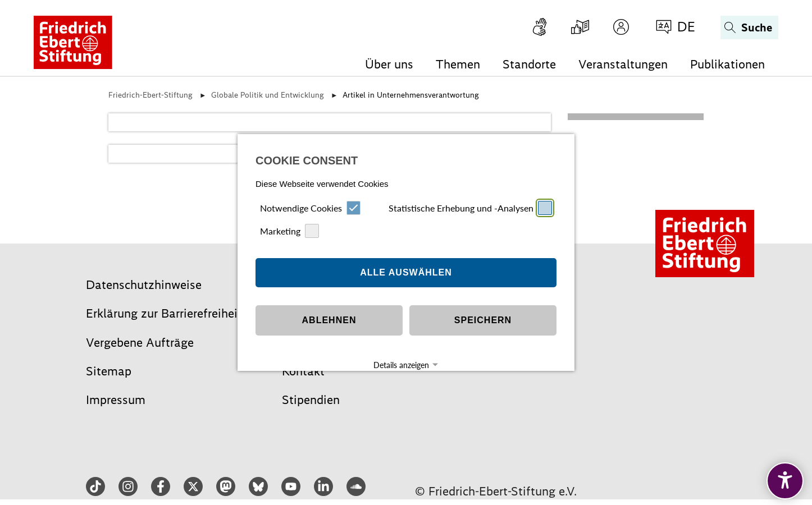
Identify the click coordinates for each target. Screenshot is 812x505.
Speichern (483, 302)
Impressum (386, 367)
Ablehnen (329, 302)
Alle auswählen (406, 254)
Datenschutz (424, 367)
